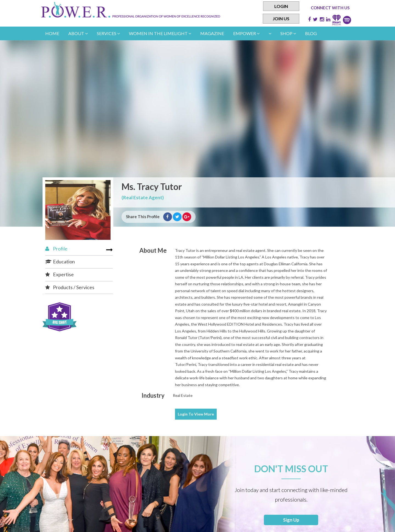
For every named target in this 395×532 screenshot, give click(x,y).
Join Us (281, 19)
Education (60, 261)
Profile (56, 249)
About (78, 33)
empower (246, 33)
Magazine (212, 33)
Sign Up (291, 520)
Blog (311, 33)
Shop (288, 33)
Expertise (60, 274)
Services (108, 33)
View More (196, 414)
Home (52, 33)
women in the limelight (160, 33)
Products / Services (70, 287)
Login (281, 6)
